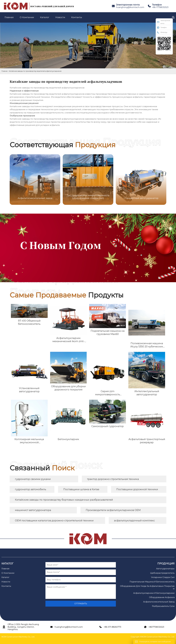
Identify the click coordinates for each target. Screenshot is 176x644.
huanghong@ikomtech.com (130, 7)
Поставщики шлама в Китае (81, 489)
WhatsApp (162, 32)
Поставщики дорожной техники (137, 489)
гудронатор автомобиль (30, 489)
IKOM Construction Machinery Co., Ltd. (18, 637)
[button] (161, 179)
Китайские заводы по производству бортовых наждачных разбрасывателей (64, 500)
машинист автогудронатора (33, 510)
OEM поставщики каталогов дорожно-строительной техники (54, 521)
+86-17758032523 (160, 7)
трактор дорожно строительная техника (113, 479)
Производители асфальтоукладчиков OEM (113, 510)
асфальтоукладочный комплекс (134, 521)
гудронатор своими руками (33, 479)
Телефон (162, 27)
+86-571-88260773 (112, 627)
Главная (4, 71)
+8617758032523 (156, 627)
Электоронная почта (164, 22)
